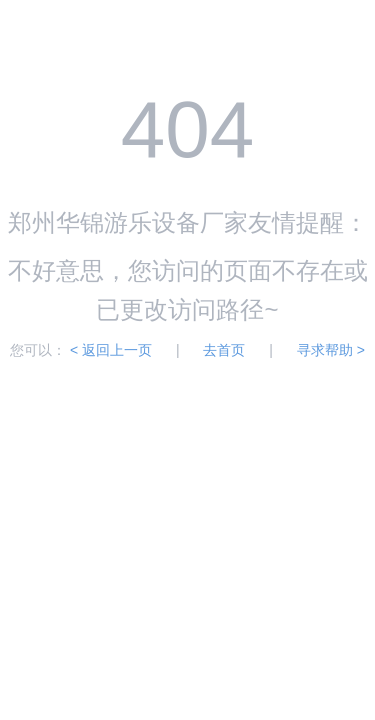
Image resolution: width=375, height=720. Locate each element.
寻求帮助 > (331, 350)
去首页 (226, 350)
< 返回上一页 (111, 350)
